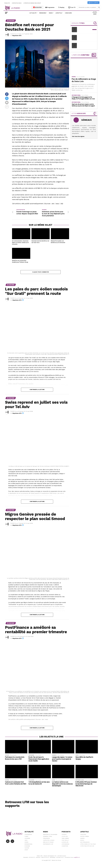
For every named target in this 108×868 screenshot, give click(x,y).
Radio (51, 13)
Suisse (26, 842)
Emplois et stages (48, 842)
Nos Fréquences (85, 842)
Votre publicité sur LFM (87, 846)
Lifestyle (59, 13)
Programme (50, 7)
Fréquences (46, 838)
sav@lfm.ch (77, 857)
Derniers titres (48, 836)
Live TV (72, 7)
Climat (26, 836)
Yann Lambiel (65, 838)
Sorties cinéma (85, 836)
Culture (27, 848)
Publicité (7, 3)
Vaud (26, 840)
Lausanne (27, 838)
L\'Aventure (65, 846)
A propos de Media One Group (32, 3)
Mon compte (94, 3)
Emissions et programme (50, 834)
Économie (27, 846)
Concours (68, 13)
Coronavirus (28, 834)
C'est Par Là (65, 840)
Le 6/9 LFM (65, 836)
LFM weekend (65, 844)
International (29, 844)
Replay (61, 7)
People (82, 840)
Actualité (33, 13)
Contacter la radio (49, 840)
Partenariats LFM (48, 844)
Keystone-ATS (17, 36)
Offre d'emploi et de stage (88, 844)
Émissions (43, 13)
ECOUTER (37, 7)
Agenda (82, 838)
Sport (26, 850)
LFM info (64, 834)
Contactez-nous (17, 3)
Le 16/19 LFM (65, 842)
